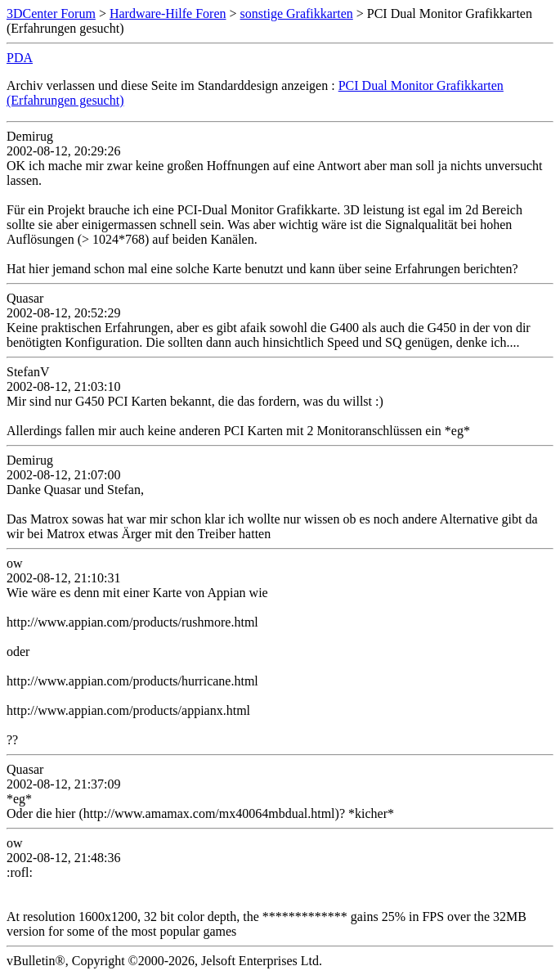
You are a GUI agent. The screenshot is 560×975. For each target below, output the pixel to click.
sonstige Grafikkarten (297, 13)
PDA (20, 58)
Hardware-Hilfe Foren (168, 13)
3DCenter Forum (51, 13)
